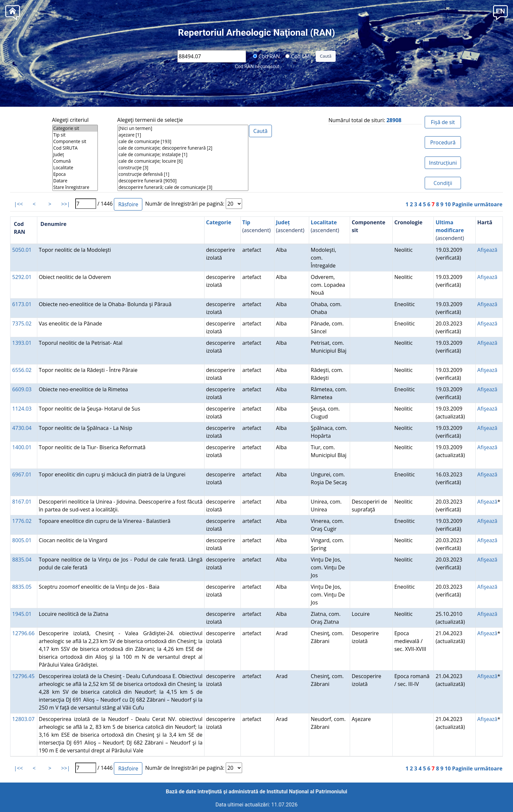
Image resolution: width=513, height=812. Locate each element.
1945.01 (22, 614)
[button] (500, 12)
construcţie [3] (183, 168)
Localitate (75, 168)
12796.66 (23, 633)
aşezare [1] (183, 135)
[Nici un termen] (183, 128)
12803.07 (23, 719)
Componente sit (75, 141)
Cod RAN (266, 56)
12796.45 (23, 676)
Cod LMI (298, 56)
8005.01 (22, 540)
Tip (246, 222)
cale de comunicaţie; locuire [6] (183, 161)
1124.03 (22, 409)
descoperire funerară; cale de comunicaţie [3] (183, 187)
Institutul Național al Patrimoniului (307, 792)
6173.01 (22, 304)
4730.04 (22, 428)
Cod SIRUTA (75, 148)
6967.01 (22, 474)
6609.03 (22, 389)
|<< (18, 204)
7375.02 (22, 323)
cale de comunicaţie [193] (183, 141)
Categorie (219, 222)
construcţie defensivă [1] (183, 174)
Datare (75, 181)
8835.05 (22, 587)
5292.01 (22, 277)
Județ (75, 155)
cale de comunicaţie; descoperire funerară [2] (183, 148)
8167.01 (22, 502)
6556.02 (22, 370)
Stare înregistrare (75, 187)
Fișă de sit (443, 122)
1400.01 (22, 447)
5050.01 (22, 250)
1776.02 (22, 521)
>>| (66, 204)
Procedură (443, 142)
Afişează (487, 250)
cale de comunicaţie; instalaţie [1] (183, 155)
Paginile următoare (477, 204)
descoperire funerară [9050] (183, 181)
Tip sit (75, 135)
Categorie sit (75, 128)
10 (448, 204)
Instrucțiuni (443, 163)
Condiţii (443, 183)
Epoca (75, 174)
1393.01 (22, 343)
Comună (75, 161)
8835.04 (22, 560)
